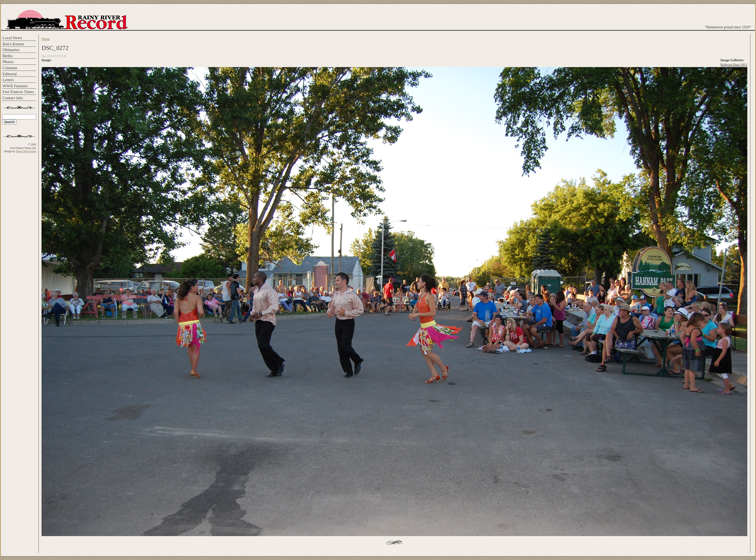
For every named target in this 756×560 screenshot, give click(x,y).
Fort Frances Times (18, 92)
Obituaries (11, 50)
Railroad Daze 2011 (734, 65)
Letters (8, 80)
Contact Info (13, 98)
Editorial (10, 74)
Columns (10, 68)
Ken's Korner (13, 44)
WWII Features (15, 86)
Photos (8, 62)
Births (8, 56)
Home (46, 39)
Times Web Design (26, 151)
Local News (12, 38)
